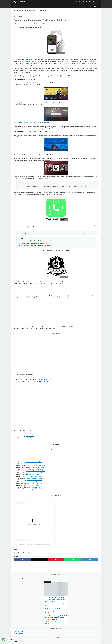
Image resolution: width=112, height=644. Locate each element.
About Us (50, 639)
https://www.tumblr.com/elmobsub (34, 504)
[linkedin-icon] (84, 2)
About (23, 6)
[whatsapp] (53, 584)
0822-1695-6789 (30, 460)
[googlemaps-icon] (94, 2)
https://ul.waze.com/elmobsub (34, 512)
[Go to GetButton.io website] (4, 642)
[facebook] (19, 584)
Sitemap (35, 6)
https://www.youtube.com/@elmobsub (35, 494)
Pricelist (42, 6)
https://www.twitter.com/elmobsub (33, 486)
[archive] (81, 77)
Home (45, 639)
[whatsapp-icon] (97, 2)
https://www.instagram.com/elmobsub (36, 490)
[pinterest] (42, 584)
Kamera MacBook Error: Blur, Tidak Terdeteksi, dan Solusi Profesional (36, 265)
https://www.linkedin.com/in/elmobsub (35, 495)
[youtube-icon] (80, 2)
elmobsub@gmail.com (30, 462)
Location (56, 6)
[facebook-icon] (87, 2)
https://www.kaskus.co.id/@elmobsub (35, 497)
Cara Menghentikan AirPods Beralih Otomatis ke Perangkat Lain (35, 131)
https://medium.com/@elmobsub (34, 499)
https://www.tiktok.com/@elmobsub (34, 488)
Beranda (16, 6)
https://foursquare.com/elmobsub (35, 503)
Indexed (49, 6)
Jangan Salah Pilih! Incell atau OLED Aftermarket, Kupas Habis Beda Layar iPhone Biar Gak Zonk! (87, 36)
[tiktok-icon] (77, 2)
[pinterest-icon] (90, 2)
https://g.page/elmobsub (35, 506)
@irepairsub (47, 406)
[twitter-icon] (70, 2)
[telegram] (65, 584)
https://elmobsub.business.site (35, 508)
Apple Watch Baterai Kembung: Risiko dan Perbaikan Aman (33, 262)
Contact (63, 6)
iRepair (26, 61)
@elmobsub (43, 311)
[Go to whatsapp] (4, 640)
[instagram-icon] (74, 2)
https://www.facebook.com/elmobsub (35, 492)
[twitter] (31, 584)
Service (29, 6)
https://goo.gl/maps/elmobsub (35, 510)
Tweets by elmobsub (42, 474)
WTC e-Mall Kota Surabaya (53, 62)
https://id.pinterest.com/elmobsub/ (34, 501)
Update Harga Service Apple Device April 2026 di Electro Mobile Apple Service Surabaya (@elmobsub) (86, 54)
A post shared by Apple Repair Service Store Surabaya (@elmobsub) (34, 569)
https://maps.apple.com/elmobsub (36, 513)
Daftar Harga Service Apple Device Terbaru (44, 252)
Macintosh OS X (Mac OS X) (84, 45)
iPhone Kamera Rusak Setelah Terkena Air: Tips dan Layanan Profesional (37, 260)
